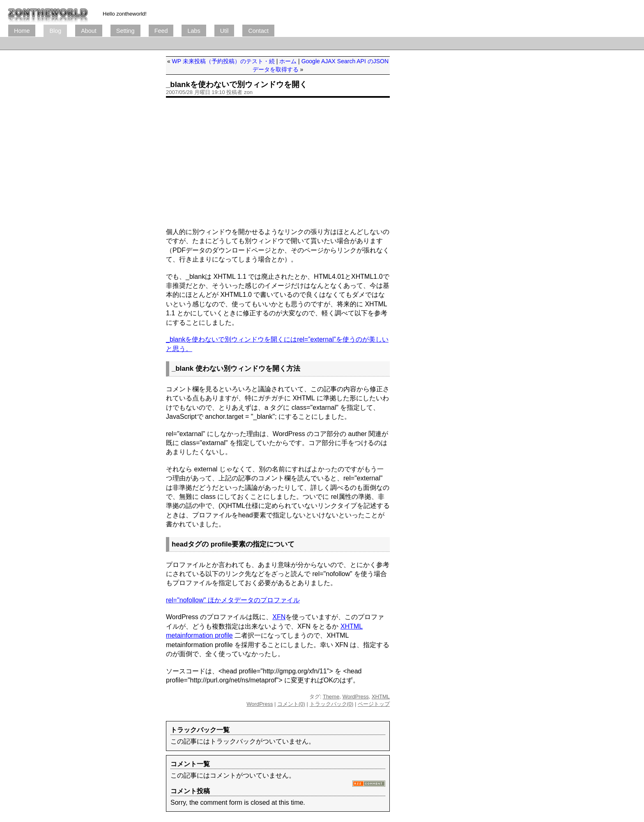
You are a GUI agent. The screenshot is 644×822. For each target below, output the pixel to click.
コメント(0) (291, 704)
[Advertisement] (158, 43)
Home (22, 31)
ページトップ (374, 704)
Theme (331, 697)
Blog (55, 31)
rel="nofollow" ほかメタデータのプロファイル (233, 600)
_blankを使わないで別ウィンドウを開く (237, 84)
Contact (258, 31)
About (89, 31)
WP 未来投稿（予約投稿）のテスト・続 (223, 61)
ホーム (288, 61)
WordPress (356, 697)
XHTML (381, 697)
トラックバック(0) (332, 704)
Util (224, 31)
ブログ (48, 12)
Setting (125, 31)
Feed (161, 31)
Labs (194, 31)
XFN (279, 617)
